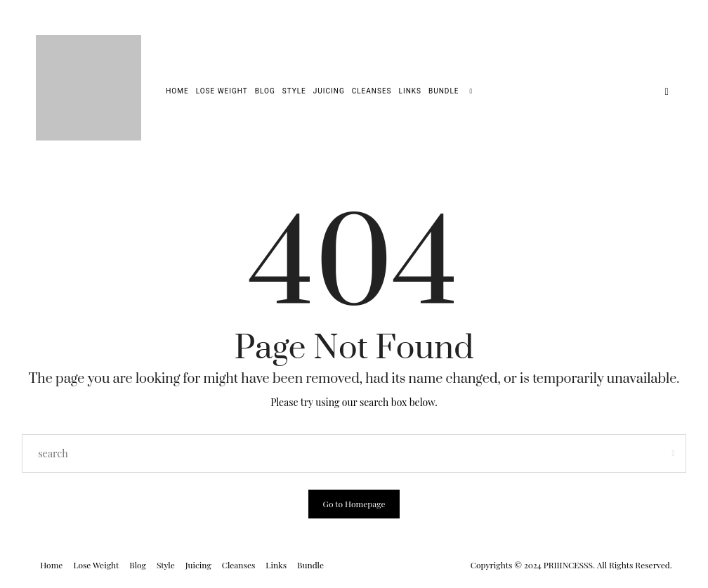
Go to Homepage (354, 504)
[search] (471, 91)
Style (294, 91)
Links (410, 91)
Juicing (329, 91)
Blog (265, 91)
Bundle (444, 91)
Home (177, 91)
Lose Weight (222, 91)
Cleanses (372, 91)
